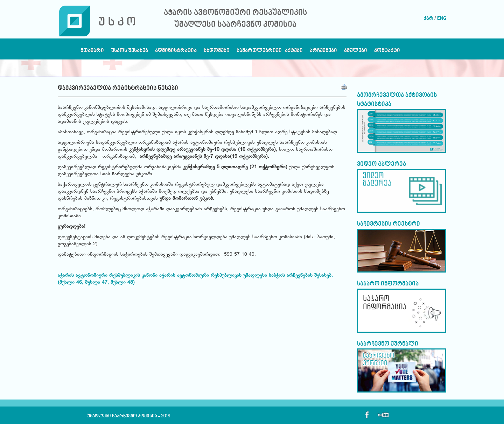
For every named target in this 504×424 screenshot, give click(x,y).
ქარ (428, 19)
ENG (442, 19)
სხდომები (217, 52)
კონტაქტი (387, 52)
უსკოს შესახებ (129, 52)
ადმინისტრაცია (176, 52)
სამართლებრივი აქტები (270, 52)
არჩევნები (323, 52)
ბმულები (356, 52)
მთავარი (92, 52)
